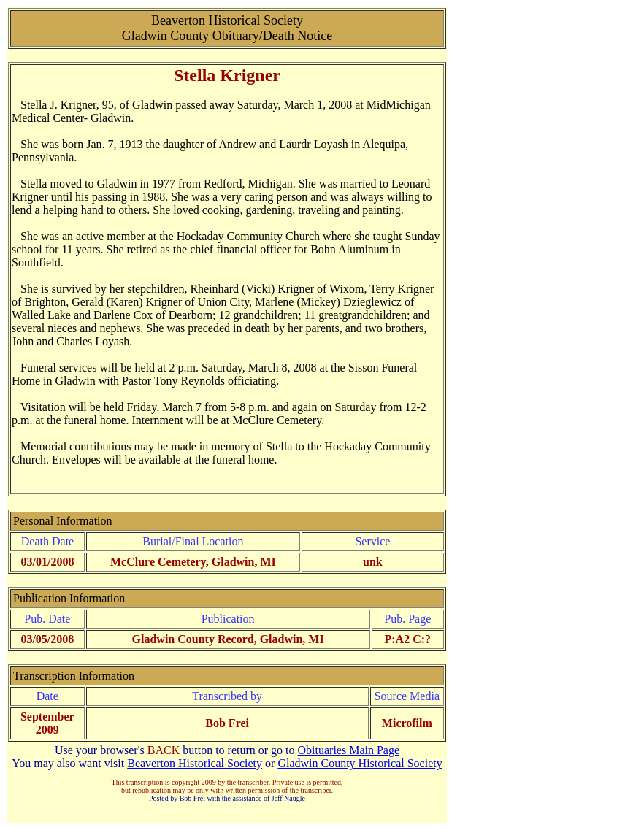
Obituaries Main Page (349, 750)
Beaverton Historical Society (195, 763)
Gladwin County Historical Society (360, 763)
